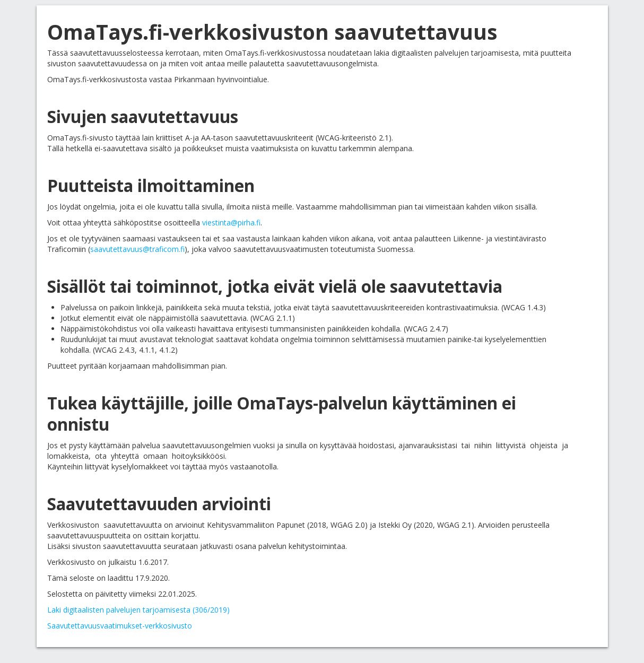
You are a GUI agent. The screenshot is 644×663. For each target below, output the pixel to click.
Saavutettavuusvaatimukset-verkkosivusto (120, 626)
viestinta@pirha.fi (231, 223)
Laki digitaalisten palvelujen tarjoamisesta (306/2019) (138, 610)
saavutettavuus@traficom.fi (137, 249)
